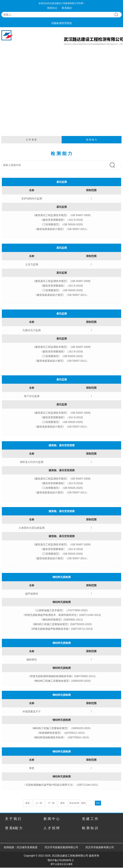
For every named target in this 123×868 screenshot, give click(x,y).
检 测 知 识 (90, 828)
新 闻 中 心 (52, 819)
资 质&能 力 (14, 828)
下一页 (51, 803)
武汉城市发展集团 (27, 847)
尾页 (63, 803)
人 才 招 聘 (52, 828)
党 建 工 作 (90, 819)
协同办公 (52, 8)
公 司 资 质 (31, 140)
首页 (28, 803)
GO (98, 803)
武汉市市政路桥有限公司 (100, 847)
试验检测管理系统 (62, 23)
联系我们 (67, 8)
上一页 (39, 803)
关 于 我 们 (13, 819)
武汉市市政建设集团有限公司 (61, 847)
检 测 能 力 (92, 140)
